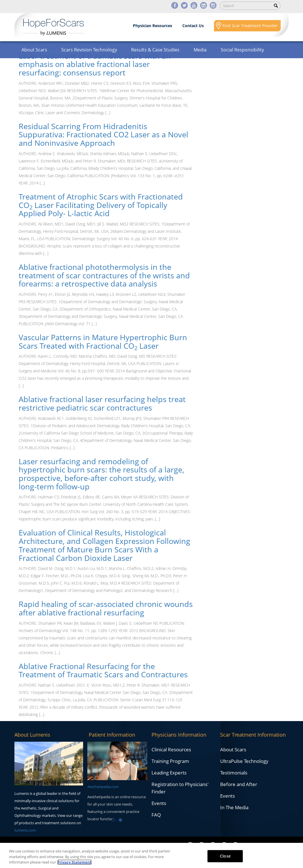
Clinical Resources (171, 749)
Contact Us (193, 26)
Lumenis (53, 27)
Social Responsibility (242, 50)
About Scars (34, 50)
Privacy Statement (74, 862)
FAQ (156, 815)
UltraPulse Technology (244, 761)
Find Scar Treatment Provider (250, 26)
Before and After (239, 784)
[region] (151, 855)
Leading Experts (169, 773)
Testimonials (234, 773)
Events (159, 803)
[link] (106, 64)
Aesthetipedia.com (103, 787)
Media (200, 50)
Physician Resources (152, 26)
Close (225, 856)
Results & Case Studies (155, 50)
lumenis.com (25, 830)
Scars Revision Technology (89, 50)
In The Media (234, 807)
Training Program (170, 761)
